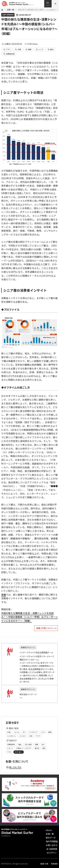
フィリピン (23, 736)
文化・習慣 (28, 744)
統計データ (51, 838)
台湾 (31, 736)
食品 (20, 744)
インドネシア (33, 732)
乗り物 (37, 748)
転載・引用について (45, 628)
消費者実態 (9, 54)
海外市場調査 (52, 841)
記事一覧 (11, 10)
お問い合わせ (52, 845)
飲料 (44, 748)
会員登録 (52, 849)
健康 (29, 50)
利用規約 (54, 864)
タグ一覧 (19, 752)
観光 (51, 50)
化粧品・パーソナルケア (24, 748)
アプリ (7, 50)
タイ (24, 732)
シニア (40, 50)
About (49, 830)
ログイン (51, 853)
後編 (4, 595)
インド (43, 732)
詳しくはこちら (14, 767)
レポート (10, 748)
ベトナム (17, 732)
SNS (43, 744)
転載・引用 (44, 864)
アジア (38, 736)
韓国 (50, 732)
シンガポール (12, 736)
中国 (18, 50)
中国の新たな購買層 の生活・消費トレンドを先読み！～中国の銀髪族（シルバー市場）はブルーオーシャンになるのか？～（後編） (30, 617)
